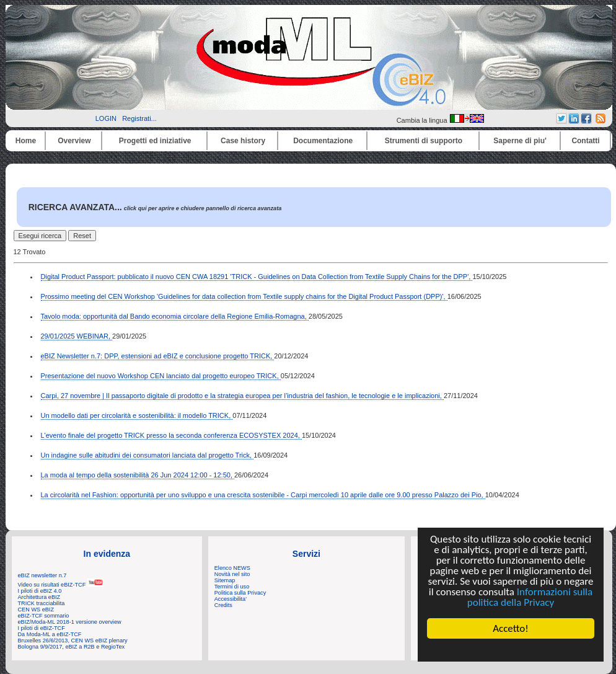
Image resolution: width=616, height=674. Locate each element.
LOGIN (106, 118)
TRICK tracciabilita (42, 603)
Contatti (585, 141)
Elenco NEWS (232, 568)
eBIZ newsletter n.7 (42, 575)
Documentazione (323, 141)
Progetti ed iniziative (155, 141)
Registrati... (139, 118)
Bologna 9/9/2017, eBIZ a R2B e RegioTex (72, 647)
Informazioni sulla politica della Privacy (530, 597)
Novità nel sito (232, 574)
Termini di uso (232, 587)
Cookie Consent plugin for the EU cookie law (511, 650)
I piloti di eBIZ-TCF (42, 628)
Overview (74, 141)
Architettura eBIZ (39, 597)
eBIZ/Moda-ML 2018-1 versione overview (70, 622)
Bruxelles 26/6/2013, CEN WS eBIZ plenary (73, 641)
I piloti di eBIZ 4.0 (40, 591)
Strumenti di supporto (424, 141)
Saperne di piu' (520, 141)
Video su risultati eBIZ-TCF (61, 585)
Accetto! (511, 628)
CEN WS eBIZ (36, 610)
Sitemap (225, 580)
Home (26, 141)
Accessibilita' (231, 599)
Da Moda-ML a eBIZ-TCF (50, 634)
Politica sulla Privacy (240, 593)
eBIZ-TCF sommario (44, 616)
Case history (243, 141)
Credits (223, 605)
